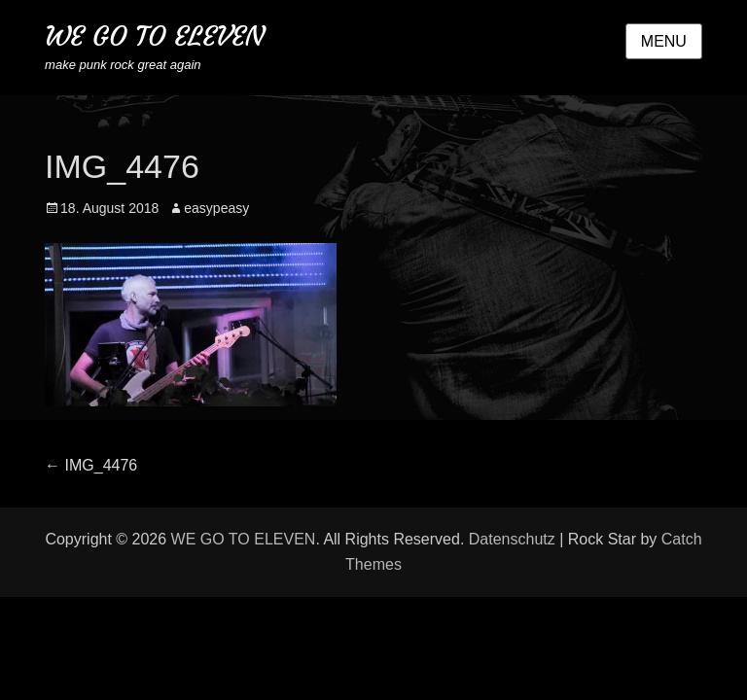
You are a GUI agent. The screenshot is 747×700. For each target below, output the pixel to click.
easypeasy (216, 208)
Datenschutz (512, 539)
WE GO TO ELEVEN (155, 36)
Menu (664, 41)
